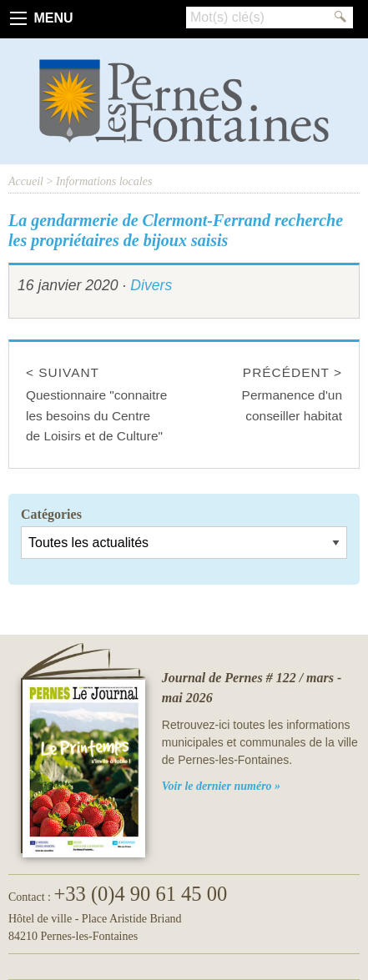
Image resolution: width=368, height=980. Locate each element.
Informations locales (104, 181)
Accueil (26, 181)
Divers (151, 285)
